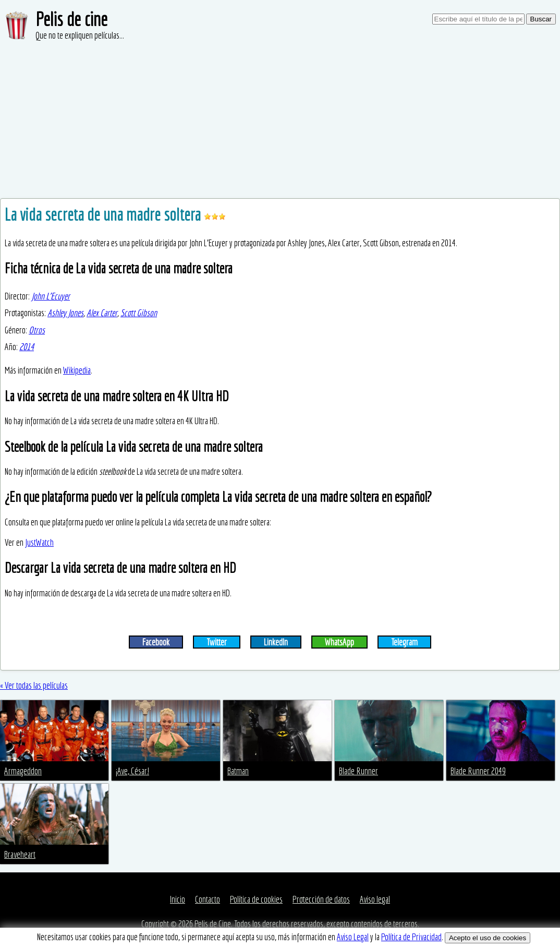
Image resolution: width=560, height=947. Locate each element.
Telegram (404, 642)
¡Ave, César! (132, 771)
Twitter (217, 642)
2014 (27, 347)
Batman (238, 771)
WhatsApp (339, 642)
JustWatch (39, 542)
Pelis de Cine (213, 924)
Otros (37, 330)
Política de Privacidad (411, 937)
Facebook (156, 642)
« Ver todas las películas (34, 685)
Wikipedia (77, 370)
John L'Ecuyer (51, 296)
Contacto (208, 899)
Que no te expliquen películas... (80, 35)
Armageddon (23, 771)
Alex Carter (102, 313)
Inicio (178, 899)
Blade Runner (358, 771)
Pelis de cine (71, 19)
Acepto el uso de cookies (488, 938)
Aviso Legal (353, 937)
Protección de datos (321, 899)
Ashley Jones (65, 313)
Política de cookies (256, 899)
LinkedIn (276, 642)
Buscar (541, 19)
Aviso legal (375, 899)
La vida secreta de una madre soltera (104, 214)
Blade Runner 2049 (478, 771)
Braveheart (20, 854)
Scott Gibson (139, 313)
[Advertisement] (280, 120)
